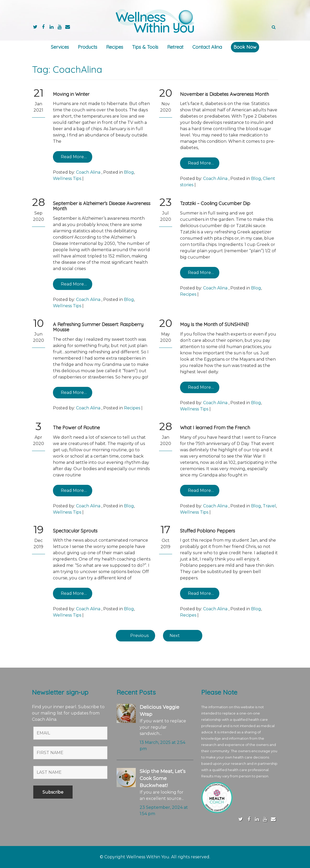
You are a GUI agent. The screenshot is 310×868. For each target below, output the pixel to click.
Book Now (245, 47)
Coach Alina (88, 172)
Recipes (115, 47)
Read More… (74, 157)
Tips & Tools (145, 47)
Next (175, 636)
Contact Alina (207, 47)
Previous (139, 636)
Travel (269, 506)
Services (60, 47)
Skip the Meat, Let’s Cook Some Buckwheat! (163, 778)
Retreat (175, 47)
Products (88, 47)
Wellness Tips (67, 178)
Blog (129, 172)
